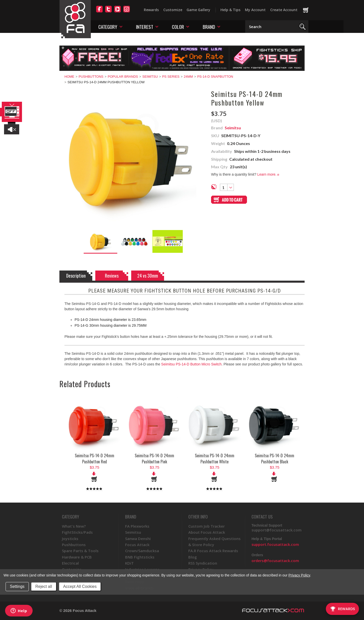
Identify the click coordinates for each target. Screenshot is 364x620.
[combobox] (227, 187)
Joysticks (70, 539)
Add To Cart (95, 477)
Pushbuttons (91, 77)
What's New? (74, 526)
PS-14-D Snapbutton (215, 77)
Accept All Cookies (80, 586)
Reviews (112, 276)
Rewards (151, 10)
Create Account (284, 10)
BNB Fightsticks (140, 557)
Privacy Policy (299, 575)
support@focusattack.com (277, 530)
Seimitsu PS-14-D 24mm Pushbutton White (215, 459)
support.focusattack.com (275, 544)
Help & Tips (230, 10)
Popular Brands (123, 77)
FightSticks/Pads (77, 532)
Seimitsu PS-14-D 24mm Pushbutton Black (275, 459)
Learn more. (268, 174)
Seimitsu (150, 77)
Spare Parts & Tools (80, 551)
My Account (255, 10)
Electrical (70, 563)
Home (69, 77)
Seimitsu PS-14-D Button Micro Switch (191, 364)
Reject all (44, 586)
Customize (173, 10)
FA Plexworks (137, 526)
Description (76, 276)
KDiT (129, 563)
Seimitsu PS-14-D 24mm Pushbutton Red (95, 459)
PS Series (171, 77)
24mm (188, 77)
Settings (17, 586)
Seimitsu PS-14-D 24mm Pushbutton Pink (154, 459)
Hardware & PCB (77, 557)
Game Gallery (198, 10)
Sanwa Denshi (138, 539)
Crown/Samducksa (142, 551)
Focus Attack (137, 545)
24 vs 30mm (148, 276)
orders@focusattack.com (275, 561)
